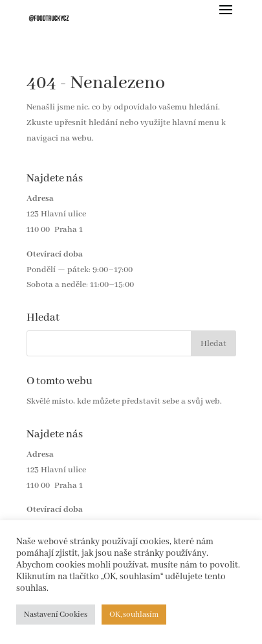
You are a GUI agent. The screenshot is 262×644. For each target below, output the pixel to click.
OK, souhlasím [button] (134, 615)
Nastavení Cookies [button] (56, 615)
